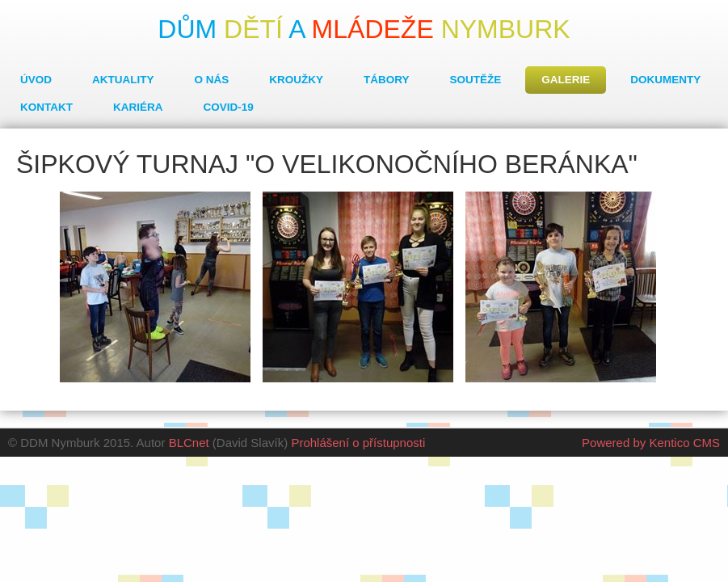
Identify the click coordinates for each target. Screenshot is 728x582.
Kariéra (138, 107)
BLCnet (189, 443)
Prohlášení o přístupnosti (358, 443)
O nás (212, 80)
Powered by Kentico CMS (651, 443)
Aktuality (123, 80)
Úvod (36, 80)
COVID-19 (229, 107)
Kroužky (296, 80)
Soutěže (476, 80)
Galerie (566, 80)
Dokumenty (665, 80)
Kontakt (46, 107)
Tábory (387, 80)
